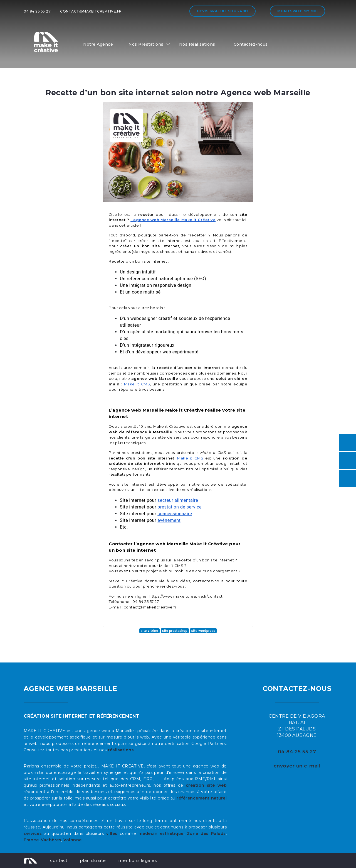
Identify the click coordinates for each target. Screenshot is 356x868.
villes (112, 833)
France (31, 840)
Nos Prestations (146, 44)
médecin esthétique (161, 833)
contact (59, 860)
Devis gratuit (222, 11)
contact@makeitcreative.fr (91, 11)
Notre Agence (98, 44)
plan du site (93, 860)
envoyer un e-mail (297, 766)
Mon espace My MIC (298, 11)
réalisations (121, 750)
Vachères (51, 840)
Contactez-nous (251, 44)
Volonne (73, 840)
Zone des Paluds (206, 833)
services (33, 833)
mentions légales (137, 860)
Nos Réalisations (197, 44)
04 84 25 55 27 (37, 11)
